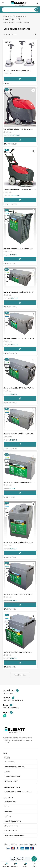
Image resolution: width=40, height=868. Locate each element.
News (5, 753)
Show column (11, 35)
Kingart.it (32, 845)
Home (5, 16)
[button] (20, 140)
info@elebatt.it (13, 708)
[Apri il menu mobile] (3, 3)
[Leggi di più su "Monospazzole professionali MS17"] (20, 79)
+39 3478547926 (16, 700)
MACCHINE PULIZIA (17, 16)
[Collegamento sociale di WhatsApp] (5, 716)
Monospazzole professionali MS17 (17, 70)
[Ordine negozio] (35, 34)
